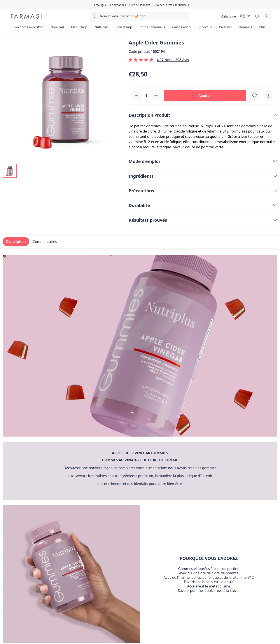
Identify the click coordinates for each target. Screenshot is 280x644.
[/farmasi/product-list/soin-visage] (124, 28)
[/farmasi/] (26, 16)
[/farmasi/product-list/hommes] (245, 28)
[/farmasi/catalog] (100, 5)
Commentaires (45, 242)
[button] (205, 96)
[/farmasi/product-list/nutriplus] (102, 28)
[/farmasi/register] (118, 5)
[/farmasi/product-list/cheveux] (206, 28)
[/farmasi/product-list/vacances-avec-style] (29, 28)
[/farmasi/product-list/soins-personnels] (152, 28)
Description (16, 242)
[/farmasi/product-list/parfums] (226, 28)
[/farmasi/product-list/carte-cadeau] (182, 28)
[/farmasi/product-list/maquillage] (79, 28)
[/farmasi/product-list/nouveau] (57, 28)
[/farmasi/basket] (257, 16)
